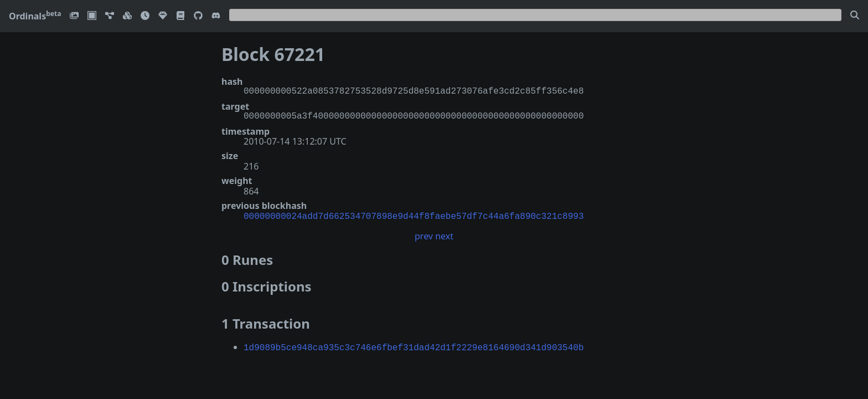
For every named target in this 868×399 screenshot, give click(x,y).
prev (424, 235)
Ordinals (35, 16)
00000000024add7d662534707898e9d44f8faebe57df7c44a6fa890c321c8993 (414, 216)
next (444, 235)
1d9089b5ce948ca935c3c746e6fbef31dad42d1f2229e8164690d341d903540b (414, 346)
